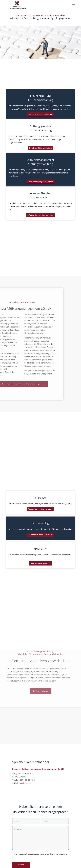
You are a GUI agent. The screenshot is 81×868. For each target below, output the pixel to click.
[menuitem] (74, 5)
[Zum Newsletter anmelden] (40, 563)
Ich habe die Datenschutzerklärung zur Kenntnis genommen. (40, 856)
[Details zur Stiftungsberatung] (40, 148)
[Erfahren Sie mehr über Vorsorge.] (40, 215)
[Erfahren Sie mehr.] (40, 661)
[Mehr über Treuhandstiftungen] (40, 114)
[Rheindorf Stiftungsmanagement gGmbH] (34, 5)
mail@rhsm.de (25, 783)
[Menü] (74, 5)
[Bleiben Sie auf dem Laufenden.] (40, 535)
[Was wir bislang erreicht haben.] (40, 509)
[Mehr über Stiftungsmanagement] (40, 182)
